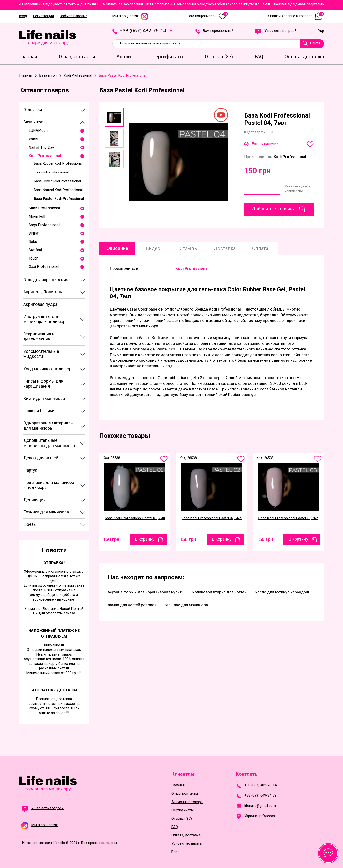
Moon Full (37, 216)
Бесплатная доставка (54, 690)
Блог (175, 852)
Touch (33, 258)
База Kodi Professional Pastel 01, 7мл (135, 518)
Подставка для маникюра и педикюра (49, 485)
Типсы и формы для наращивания (43, 384)
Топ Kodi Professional (51, 172)
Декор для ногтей (41, 458)
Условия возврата (187, 844)
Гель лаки (33, 110)
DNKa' (34, 233)
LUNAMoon (38, 131)
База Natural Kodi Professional (58, 190)
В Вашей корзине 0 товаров (295, 16)
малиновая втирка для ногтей (219, 592)
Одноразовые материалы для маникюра (49, 426)
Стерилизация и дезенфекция (39, 337)
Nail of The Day (41, 147)
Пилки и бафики (39, 411)
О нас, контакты (185, 794)
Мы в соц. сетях (131, 16)
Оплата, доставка (186, 835)
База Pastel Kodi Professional (59, 199)
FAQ (175, 827)
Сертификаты (183, 810)
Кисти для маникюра (44, 398)
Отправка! (54, 563)
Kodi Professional (45, 156)
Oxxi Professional (44, 267)
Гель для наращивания (46, 280)
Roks (33, 242)
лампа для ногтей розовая (132, 605)
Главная (178, 785)
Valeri (33, 139)
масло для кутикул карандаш (282, 592)
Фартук (30, 470)
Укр (321, 31)
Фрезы (30, 524)
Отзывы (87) (182, 819)
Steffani (35, 250)
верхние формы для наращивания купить (146, 592)
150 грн (111, 539)
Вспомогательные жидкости (41, 354)
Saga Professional (44, 225)
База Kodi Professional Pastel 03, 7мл (288, 518)
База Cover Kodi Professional (57, 181)
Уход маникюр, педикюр (47, 369)
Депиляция (35, 500)
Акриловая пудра (40, 304)
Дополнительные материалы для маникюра (49, 443)
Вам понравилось (208, 16)
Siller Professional (44, 208)
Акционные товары (187, 802)
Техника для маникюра (46, 512)
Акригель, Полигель (43, 292)
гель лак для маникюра (186, 605)
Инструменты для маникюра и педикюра (45, 319)
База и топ (33, 122)
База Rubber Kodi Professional (58, 163)
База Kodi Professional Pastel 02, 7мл (212, 518)
